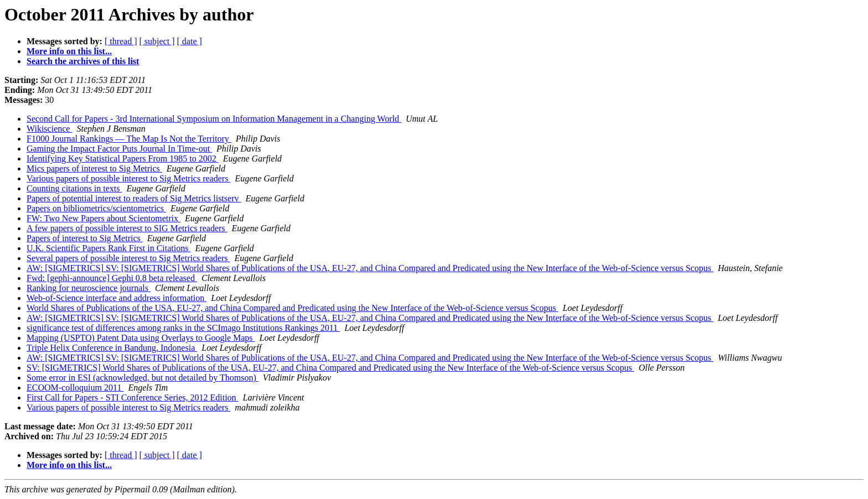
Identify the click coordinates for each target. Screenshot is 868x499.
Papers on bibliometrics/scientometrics (96, 208)
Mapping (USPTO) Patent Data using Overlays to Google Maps (141, 338)
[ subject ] (157, 41)
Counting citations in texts (74, 188)
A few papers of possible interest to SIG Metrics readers (127, 228)
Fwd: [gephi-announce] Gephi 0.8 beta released (112, 278)
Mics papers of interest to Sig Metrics (94, 168)
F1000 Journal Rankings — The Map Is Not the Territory (129, 139)
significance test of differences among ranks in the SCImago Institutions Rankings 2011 (183, 328)
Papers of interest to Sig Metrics (85, 238)
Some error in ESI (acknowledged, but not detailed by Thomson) (143, 378)
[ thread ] (121, 41)
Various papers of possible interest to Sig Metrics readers (128, 178)
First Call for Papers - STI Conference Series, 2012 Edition (133, 397)
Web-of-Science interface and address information (117, 298)
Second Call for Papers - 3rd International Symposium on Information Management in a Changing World (214, 119)
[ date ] (190, 41)
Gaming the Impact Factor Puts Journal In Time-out (119, 149)
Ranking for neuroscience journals (89, 288)
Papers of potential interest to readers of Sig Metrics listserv (134, 198)
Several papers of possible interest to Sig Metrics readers (128, 258)
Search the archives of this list (83, 61)
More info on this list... (69, 51)
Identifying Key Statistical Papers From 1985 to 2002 (123, 158)
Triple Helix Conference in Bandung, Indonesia (112, 348)
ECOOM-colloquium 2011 (75, 388)
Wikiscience (49, 129)
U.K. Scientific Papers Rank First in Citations (108, 248)
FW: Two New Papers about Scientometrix (104, 218)
